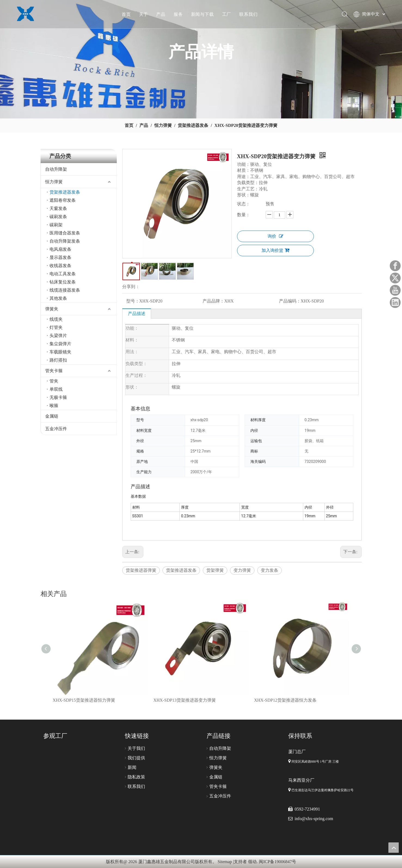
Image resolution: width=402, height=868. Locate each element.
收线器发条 (60, 266)
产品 (162, 15)
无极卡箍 (58, 397)
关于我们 (136, 748)
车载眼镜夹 (60, 352)
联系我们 (249, 15)
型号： (133, 301)
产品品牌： (213, 301)
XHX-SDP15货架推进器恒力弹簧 (84, 700)
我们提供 (136, 758)
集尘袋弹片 (60, 344)
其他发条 (58, 298)
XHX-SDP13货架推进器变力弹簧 (185, 700)
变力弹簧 (242, 570)
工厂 (228, 15)
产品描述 (137, 314)
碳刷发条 (58, 217)
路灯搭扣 (58, 360)
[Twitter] (395, 278)
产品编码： (290, 301)
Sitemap (225, 862)
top (394, 848)
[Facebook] (395, 266)
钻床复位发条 (63, 282)
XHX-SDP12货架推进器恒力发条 (285, 700)
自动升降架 (56, 169)
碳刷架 (56, 225)
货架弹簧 (215, 570)
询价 (275, 236)
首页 (127, 15)
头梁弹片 (58, 336)
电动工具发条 (63, 274)
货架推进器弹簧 (141, 570)
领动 (252, 862)
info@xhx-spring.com (314, 819)
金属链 (52, 416)
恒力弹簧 (54, 182)
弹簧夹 (52, 309)
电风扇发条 (60, 249)
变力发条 (269, 570)
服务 (179, 15)
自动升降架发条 (65, 241)
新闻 (132, 767)
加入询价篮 (275, 250)
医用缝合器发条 (65, 233)
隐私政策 (136, 777)
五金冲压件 (56, 429)
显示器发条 (60, 257)
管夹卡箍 (54, 371)
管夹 (54, 381)
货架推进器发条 (65, 192)
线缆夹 (56, 319)
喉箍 (54, 406)
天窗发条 (58, 208)
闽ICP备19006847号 (277, 862)
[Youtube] (395, 290)
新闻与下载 (204, 15)
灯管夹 (56, 327)
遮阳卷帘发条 (63, 200)
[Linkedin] (395, 302)
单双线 (56, 389)
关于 (145, 15)
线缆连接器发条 (65, 290)
